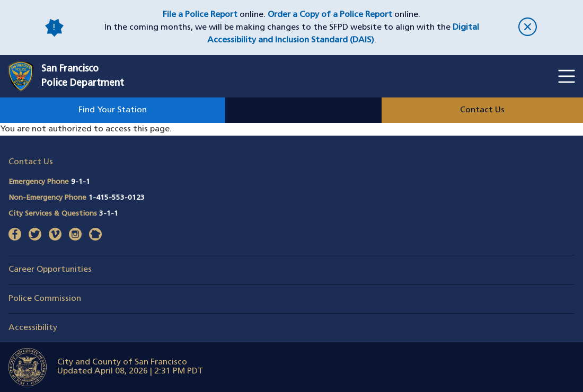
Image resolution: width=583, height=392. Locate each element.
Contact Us (482, 110)
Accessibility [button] (33, 328)
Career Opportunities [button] (50, 270)
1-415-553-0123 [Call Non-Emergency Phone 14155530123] (117, 198)
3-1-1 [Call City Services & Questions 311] (109, 214)
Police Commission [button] (45, 299)
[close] (527, 28)
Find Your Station (113, 110)
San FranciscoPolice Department (83, 76)
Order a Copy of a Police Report (330, 15)
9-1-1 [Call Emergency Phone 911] (81, 182)
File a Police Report (200, 15)
